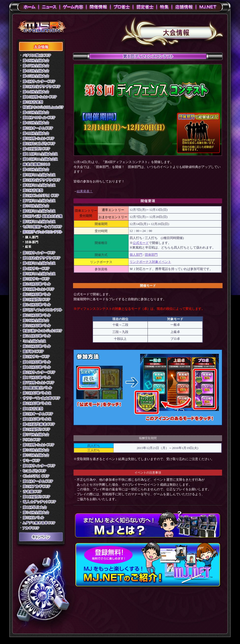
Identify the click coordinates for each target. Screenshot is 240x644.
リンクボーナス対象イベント (150, 262)
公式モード (141, 243)
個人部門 (136, 255)
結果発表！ (85, 191)
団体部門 (151, 255)
